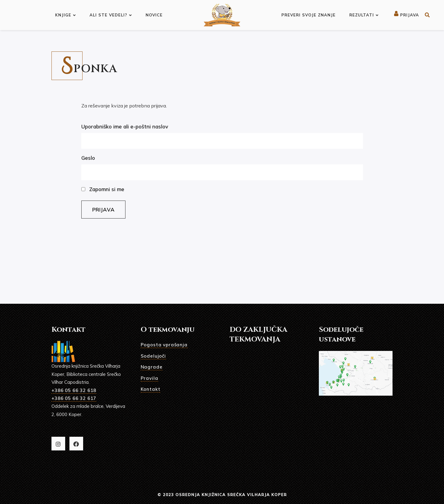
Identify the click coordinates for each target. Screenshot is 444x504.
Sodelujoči (153, 356)
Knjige (65, 15)
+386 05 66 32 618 (74, 390)
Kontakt (151, 389)
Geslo (88, 158)
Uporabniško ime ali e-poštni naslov (125, 126)
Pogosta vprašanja (164, 345)
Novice (154, 15)
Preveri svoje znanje (308, 15)
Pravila (150, 378)
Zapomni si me (103, 189)
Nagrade (152, 367)
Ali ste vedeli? (111, 15)
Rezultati (364, 15)
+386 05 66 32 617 (74, 398)
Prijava (407, 15)
